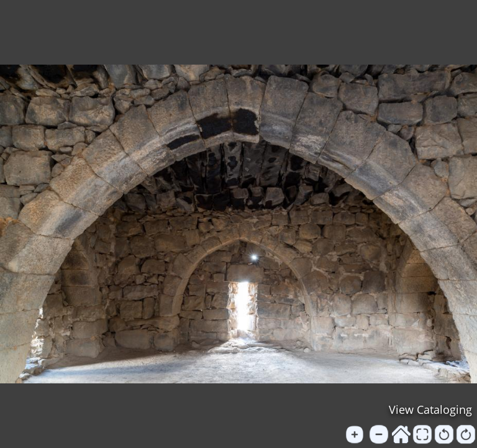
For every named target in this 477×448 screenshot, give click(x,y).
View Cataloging (430, 409)
